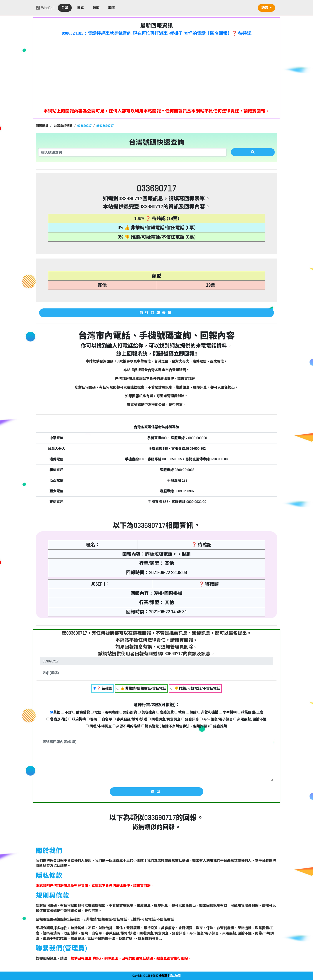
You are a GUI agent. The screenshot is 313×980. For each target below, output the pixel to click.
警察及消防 (57, 719)
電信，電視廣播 (105, 712)
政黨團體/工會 (251, 712)
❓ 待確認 (103, 688)
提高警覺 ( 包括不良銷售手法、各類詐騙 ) (175, 726)
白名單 (105, 719)
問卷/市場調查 (99, 726)
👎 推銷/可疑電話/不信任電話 (195, 688)
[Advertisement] (156, 71)
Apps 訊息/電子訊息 (216, 719)
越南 (96, 8)
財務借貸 (81, 712)
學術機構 (228, 712)
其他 (55, 712)
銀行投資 (128, 712)
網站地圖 (175, 976)
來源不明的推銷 (127, 726)
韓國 (112, 8)
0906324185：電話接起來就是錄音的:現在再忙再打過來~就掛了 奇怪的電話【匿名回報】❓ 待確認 (156, 33)
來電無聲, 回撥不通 (250, 719)
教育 (180, 712)
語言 (265, 8)
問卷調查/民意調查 (164, 719)
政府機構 (77, 719)
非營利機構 (208, 712)
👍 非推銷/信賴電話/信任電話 (141, 688)
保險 (191, 712)
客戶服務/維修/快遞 (130, 719)
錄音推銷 (218, 726)
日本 (80, 8)
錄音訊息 (190, 719)
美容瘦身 (147, 712)
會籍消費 (165, 712)
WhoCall (45, 8)
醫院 (92, 719)
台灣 (65, 8)
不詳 (66, 712)
